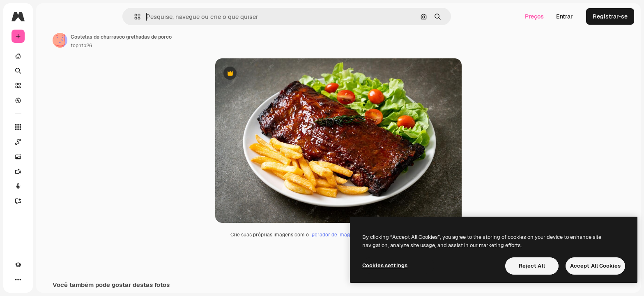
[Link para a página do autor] (122, 40)
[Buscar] (49, 71)
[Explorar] (49, 100)
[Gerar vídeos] (49, 171)
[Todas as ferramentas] (49, 127)
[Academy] (18, 280)
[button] (165, 17)
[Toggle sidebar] (80, 16)
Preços (534, 16)
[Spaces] (49, 142)
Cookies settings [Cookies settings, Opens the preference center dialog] (385, 265)
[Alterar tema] (33, 280)
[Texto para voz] (49, 186)
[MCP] (48, 280)
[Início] (49, 56)
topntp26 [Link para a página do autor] (144, 46)
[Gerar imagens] (49, 157)
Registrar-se (610, 16)
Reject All (532, 266)
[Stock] (49, 86)
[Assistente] (49, 201)
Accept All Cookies (595, 266)
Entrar (565, 16)
